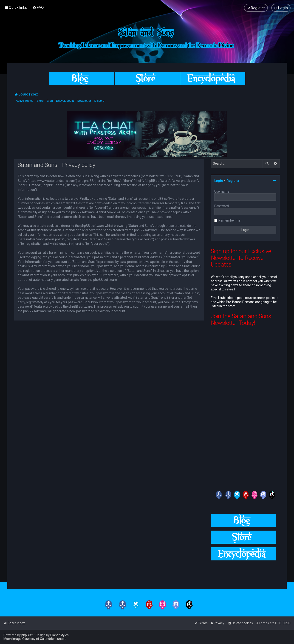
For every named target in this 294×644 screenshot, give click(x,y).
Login (219, 181)
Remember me (229, 220)
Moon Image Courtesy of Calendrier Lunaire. (35, 639)
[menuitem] (38, 7)
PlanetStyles (59, 635)
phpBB (26, 635)
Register (233, 181)
